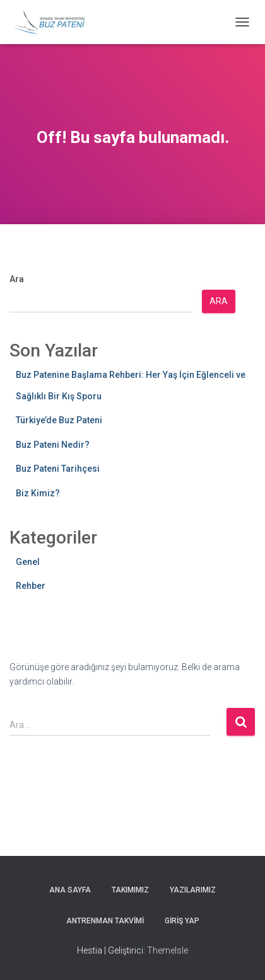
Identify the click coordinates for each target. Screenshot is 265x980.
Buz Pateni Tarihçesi (58, 469)
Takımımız (130, 890)
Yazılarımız (193, 890)
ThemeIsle (168, 950)
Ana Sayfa (70, 890)
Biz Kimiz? (38, 493)
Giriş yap (182, 921)
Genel (28, 562)
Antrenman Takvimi (105, 921)
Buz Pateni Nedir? (53, 445)
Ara (17, 279)
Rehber (31, 586)
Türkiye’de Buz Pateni (59, 420)
